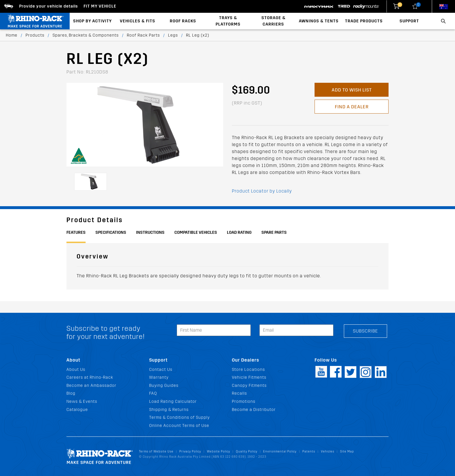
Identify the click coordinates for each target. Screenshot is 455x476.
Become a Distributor (254, 410)
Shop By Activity (92, 21)
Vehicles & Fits (138, 21)
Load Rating (239, 232)
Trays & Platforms (228, 21)
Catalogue (77, 410)
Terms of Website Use (156, 451)
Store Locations (248, 370)
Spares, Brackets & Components (86, 35)
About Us (76, 370)
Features (76, 232)
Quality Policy (247, 451)
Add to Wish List (352, 90)
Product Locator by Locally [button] (262, 191)
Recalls (239, 393)
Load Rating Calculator (173, 402)
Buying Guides (164, 386)
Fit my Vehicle (100, 6)
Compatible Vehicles (196, 232)
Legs (173, 35)
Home (12, 35)
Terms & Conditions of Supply (179, 417)
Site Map (347, 451)
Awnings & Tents (319, 21)
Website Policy (219, 451)
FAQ (153, 393)
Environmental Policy (280, 451)
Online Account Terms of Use (179, 426)
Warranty (159, 377)
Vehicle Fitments (249, 377)
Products (35, 35)
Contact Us (161, 370)
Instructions (150, 232)
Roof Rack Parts (143, 35)
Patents (309, 451)
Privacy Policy (190, 451)
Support (409, 21)
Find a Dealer (352, 107)
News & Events (82, 402)
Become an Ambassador (91, 386)
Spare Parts (274, 232)
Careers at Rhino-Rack (90, 377)
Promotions (244, 402)
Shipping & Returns (169, 410)
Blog (71, 393)
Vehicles (328, 451)
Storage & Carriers (273, 21)
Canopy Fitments (249, 386)
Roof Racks (183, 21)
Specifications (111, 232)
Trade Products (364, 21)
